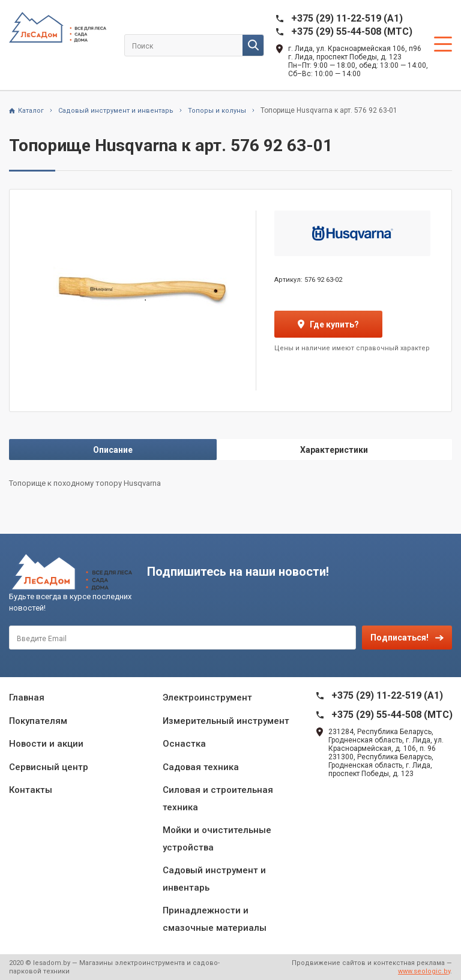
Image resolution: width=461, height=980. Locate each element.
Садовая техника (201, 767)
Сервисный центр (49, 767)
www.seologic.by (424, 971)
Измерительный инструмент (226, 721)
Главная (27, 698)
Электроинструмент (207, 698)
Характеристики (334, 450)
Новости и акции (46, 744)
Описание (113, 450)
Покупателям (38, 721)
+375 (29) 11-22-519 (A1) (347, 18)
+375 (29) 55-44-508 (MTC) (352, 31)
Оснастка (184, 744)
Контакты (31, 790)
